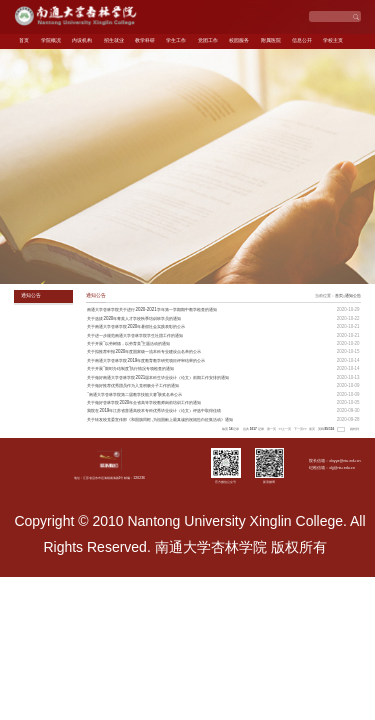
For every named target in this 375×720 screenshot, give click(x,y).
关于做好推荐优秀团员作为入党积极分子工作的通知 (133, 385)
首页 (24, 40)
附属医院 (271, 40)
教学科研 (145, 40)
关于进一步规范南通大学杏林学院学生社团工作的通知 (135, 335)
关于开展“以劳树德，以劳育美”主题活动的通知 (128, 343)
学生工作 (176, 40)
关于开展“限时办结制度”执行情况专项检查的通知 (130, 368)
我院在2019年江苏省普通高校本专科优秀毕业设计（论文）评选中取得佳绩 (154, 410)
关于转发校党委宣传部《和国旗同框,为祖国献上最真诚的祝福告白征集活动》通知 (159, 419)
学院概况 (51, 40)
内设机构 (82, 40)
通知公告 (353, 295)
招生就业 (114, 40)
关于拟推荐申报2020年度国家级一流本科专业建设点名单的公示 (144, 351)
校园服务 (239, 40)
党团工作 (208, 40)
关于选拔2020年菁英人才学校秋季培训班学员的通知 (134, 318)
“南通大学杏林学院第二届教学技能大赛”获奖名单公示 (134, 394)
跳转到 (355, 429)
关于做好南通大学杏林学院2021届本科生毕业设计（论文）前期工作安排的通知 (158, 377)
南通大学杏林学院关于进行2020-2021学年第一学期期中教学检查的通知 (151, 309)
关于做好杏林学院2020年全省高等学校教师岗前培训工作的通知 (144, 402)
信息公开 (302, 40)
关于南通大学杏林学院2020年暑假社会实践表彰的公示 (136, 326)
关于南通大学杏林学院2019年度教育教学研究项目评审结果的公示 (146, 360)
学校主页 (333, 40)
